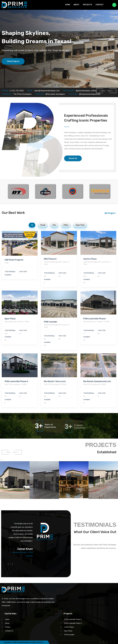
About (76, 5)
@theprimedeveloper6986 (90, 94)
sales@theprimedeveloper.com (47, 91)
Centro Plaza (69, 627)
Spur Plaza (68, 631)
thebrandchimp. (23, 642)
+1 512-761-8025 (17, 91)
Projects (87, 5)
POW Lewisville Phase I (73, 619)
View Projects (13, 61)
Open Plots (80, 225)
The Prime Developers (22, 94)
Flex (54, 225)
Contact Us (9, 631)
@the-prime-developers (55, 94)
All (32, 225)
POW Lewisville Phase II (73, 623)
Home (68, 5)
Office (66, 225)
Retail (43, 225)
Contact (100, 5)
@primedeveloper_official (86, 91)
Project (8, 627)
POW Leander (69, 635)
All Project (110, 213)
